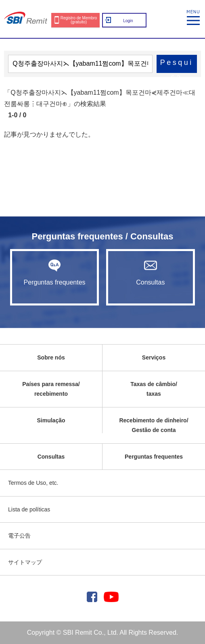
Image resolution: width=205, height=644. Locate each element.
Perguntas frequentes (54, 272)
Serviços (154, 357)
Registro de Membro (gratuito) (79, 20)
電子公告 (19, 536)
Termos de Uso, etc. (33, 483)
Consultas (150, 272)
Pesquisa (177, 66)
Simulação (51, 420)
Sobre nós (51, 357)
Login (128, 21)
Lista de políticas (29, 509)
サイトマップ (25, 562)
